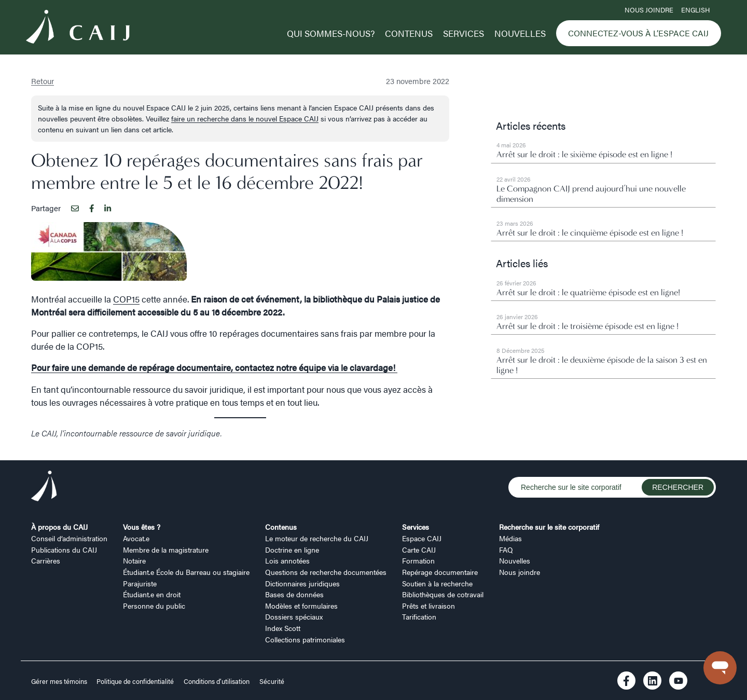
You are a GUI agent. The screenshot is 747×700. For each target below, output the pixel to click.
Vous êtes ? (142, 527)
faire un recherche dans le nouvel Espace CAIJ (245, 118)
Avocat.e (136, 538)
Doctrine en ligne (292, 550)
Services (464, 33)
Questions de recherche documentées (326, 572)
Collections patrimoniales (305, 639)
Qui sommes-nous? (331, 33)
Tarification (419, 616)
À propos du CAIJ (59, 527)
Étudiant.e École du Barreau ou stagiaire (186, 572)
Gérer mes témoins (60, 681)
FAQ (506, 550)
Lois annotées (287, 560)
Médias (510, 538)
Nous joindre (649, 10)
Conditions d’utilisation (217, 681)
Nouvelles (520, 33)
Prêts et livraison (428, 606)
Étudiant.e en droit (152, 594)
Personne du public (154, 606)
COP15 (126, 299)
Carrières (46, 560)
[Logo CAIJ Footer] (44, 488)
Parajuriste (140, 583)
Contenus (409, 33)
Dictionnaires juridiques (302, 583)
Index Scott (283, 628)
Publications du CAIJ (64, 550)
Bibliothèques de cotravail (443, 594)
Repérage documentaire (440, 572)
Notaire (134, 560)
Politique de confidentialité (135, 681)
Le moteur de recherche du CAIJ (317, 538)
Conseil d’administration (69, 538)
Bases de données (294, 594)
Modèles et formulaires (301, 606)
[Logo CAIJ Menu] (78, 28)
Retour (43, 81)
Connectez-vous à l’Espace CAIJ (638, 33)
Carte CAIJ (419, 550)
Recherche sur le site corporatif (549, 527)
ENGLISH (695, 10)
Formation (418, 560)
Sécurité (272, 681)
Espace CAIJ (422, 538)
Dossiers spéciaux (294, 616)
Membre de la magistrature (166, 550)
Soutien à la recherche (437, 583)
